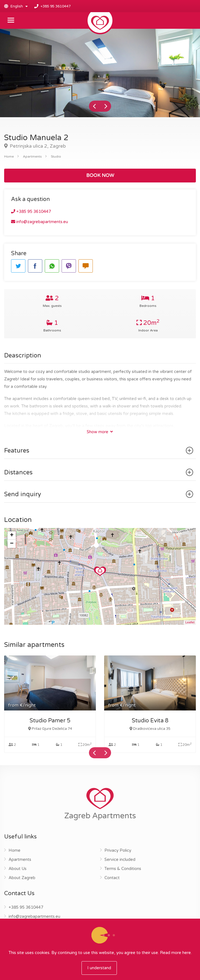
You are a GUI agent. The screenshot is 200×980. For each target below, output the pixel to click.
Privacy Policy (118, 850)
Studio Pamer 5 (50, 721)
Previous (94, 106)
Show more (100, 432)
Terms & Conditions (123, 869)
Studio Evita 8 (150, 721)
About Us (18, 869)
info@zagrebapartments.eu (40, 222)
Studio (56, 156)
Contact (112, 878)
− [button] (12, 544)
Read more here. (176, 953)
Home (9, 156)
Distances (99, 472)
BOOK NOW (100, 175)
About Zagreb (22, 878)
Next (106, 106)
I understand (99, 968)
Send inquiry (99, 494)
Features (99, 451)
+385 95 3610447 (56, 6)
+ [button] (12, 535)
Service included (120, 859)
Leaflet (190, 622)
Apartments (32, 156)
